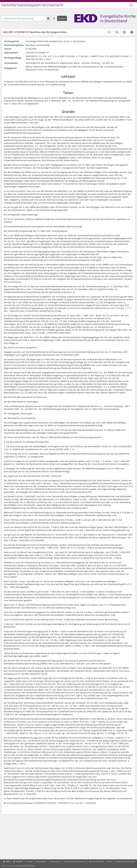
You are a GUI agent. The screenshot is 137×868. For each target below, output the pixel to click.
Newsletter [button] (41, 861)
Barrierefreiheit (96, 861)
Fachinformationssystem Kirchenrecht (32, 5)
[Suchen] (62, 18)
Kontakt (29, 861)
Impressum (55, 861)
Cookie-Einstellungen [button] (125, 861)
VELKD (18, 861)
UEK (7, 861)
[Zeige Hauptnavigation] (131, 5)
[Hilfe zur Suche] (48, 18)
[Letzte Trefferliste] (54, 18)
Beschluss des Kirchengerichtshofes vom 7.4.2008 (44, 32)
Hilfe (109, 861)
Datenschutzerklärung (75, 861)
